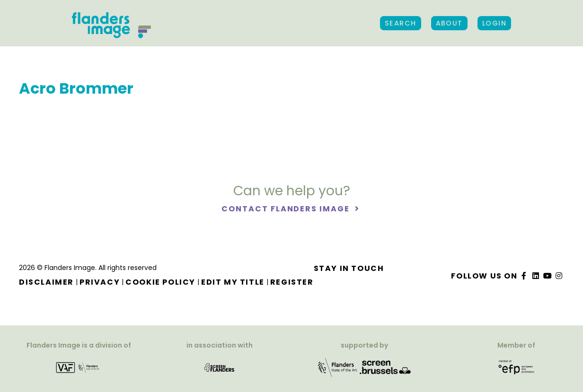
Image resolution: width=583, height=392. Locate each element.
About (449, 23)
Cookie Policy (160, 282)
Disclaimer (46, 282)
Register (292, 282)
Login (494, 23)
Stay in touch (349, 268)
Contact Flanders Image (287, 209)
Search (401, 23)
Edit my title (233, 282)
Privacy (100, 282)
